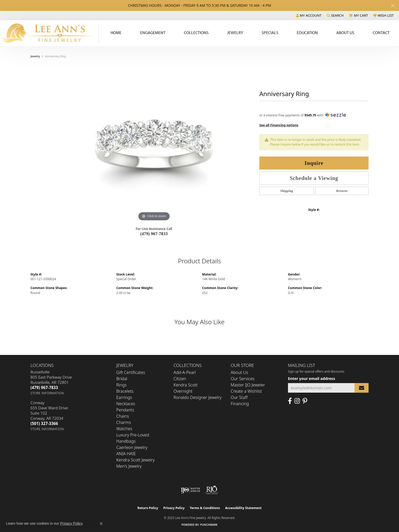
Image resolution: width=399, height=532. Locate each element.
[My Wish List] (384, 15)
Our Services (243, 379)
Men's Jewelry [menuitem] (129, 466)
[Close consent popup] (101, 524)
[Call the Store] (44, 387)
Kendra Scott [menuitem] (186, 385)
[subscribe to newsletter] (362, 388)
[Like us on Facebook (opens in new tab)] (290, 401)
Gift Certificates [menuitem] (131, 372)
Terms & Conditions (205, 508)
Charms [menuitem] (124, 422)
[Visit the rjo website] (212, 490)
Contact (381, 33)
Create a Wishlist (246, 391)
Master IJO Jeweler (248, 385)
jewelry (35, 56)
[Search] (335, 15)
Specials (270, 33)
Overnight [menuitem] (183, 391)
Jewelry (235, 33)
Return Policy (148, 508)
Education (307, 33)
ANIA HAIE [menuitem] (126, 454)
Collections (196, 33)
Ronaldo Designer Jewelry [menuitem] (197, 397)
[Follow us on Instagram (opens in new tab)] (297, 401)
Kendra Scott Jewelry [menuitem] (136, 460)
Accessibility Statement (243, 508)
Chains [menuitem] (123, 416)
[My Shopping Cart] (358, 15)
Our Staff (239, 397)
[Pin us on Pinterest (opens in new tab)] (305, 401)
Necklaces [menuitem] (126, 404)
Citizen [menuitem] (180, 379)
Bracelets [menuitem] (125, 391)
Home (116, 33)
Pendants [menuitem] (125, 410)
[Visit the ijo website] (191, 490)
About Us (345, 33)
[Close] (393, 6)
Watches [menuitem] (124, 429)
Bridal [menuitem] (122, 379)
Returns (342, 191)
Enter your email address (311, 378)
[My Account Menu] (309, 15)
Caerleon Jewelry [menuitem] (132, 447)
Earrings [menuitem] (124, 397)
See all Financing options (279, 125)
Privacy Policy (174, 508)
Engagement (153, 33)
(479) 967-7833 (154, 234)
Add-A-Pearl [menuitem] (185, 372)
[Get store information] (47, 393)
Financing (240, 404)
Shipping (287, 191)
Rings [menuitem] (121, 385)
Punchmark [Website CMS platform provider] (209, 525)
